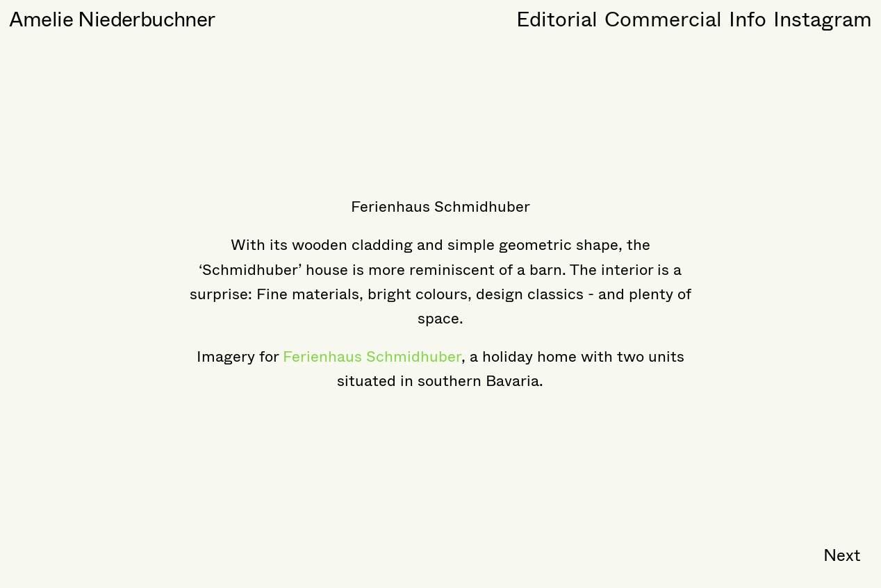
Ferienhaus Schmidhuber (372, 356)
